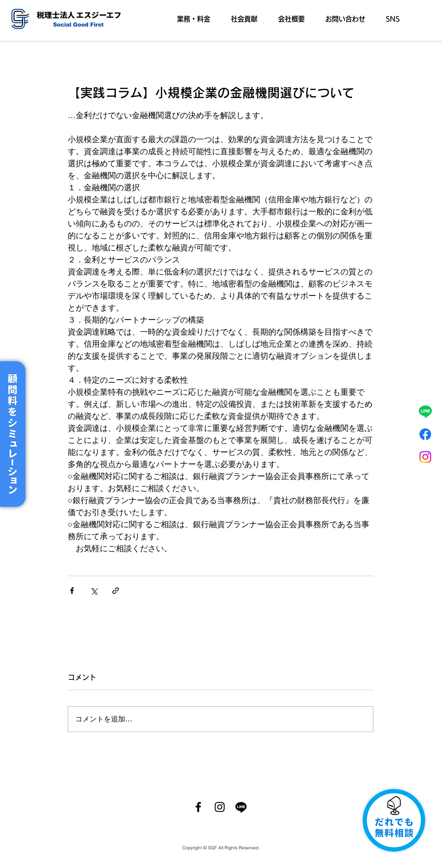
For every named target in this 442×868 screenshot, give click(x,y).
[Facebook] (198, 807)
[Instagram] (425, 457)
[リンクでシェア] (116, 591)
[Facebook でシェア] (72, 591)
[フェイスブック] (425, 434)
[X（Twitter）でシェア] (94, 591)
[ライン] (425, 411)
